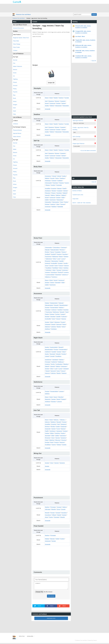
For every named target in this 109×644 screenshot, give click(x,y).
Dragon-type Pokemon (79, 144)
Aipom (55, 397)
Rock (14, 98)
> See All (93, 61)
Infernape (48, 509)
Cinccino (64, 440)
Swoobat (53, 316)
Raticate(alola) (55, 250)
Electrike (61, 397)
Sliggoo (48, 185)
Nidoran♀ (56, 420)
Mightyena (55, 256)
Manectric (48, 399)
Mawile (56, 98)
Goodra (53, 185)
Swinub (65, 191)
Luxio (59, 259)
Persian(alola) (54, 307)
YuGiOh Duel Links (78, 195)
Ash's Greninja (76, 137)
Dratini (58, 426)
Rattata (47, 303)
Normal (15, 60)
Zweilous (62, 178)
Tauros (52, 252)
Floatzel (63, 399)
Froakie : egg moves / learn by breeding (81, 129)
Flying (15, 89)
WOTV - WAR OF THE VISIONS (82, 203)
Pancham (55, 183)
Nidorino (47, 422)
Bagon (61, 256)
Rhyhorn (62, 250)
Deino (57, 178)
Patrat (64, 324)
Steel (14, 111)
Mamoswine (56, 202)
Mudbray (54, 206)
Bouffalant (55, 268)
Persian (47, 307)
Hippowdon (66, 106)
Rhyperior (48, 261)
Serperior (63, 438)
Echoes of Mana (77, 191)
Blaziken (66, 364)
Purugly (52, 178)
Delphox (47, 394)
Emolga (47, 442)
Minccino (58, 440)
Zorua (47, 266)
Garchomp (53, 200)
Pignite (66, 202)
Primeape (48, 310)
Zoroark (51, 266)
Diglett (57, 539)
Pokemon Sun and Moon (23, 14)
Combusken (59, 364)
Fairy (14, 114)
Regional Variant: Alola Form (21, 38)
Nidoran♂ (63, 420)
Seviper (58, 103)
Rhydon (47, 252)
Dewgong (51, 101)
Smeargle (48, 109)
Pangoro (61, 183)
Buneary (54, 401)
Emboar (47, 204)
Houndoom (48, 515)
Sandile (61, 261)
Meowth (56, 305)
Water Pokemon (18, 66)
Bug (14, 95)
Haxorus (66, 266)
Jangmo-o (65, 275)
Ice (14, 76)
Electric (15, 70)
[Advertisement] (54, 8)
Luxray (63, 259)
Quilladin (60, 181)
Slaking (53, 195)
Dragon (15, 105)
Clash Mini (75, 199)
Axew (56, 266)
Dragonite (48, 429)
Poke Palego (17, 44)
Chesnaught (48, 183)
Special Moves (17, 133)
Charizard (64, 247)
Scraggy (60, 263)
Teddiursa (61, 362)
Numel (47, 103)
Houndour (64, 513)
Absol (52, 322)
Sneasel (59, 507)
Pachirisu (57, 433)
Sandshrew (48, 360)
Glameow (57, 322)
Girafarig (60, 310)
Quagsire (63, 101)
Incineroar (48, 206)
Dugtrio (47, 347)
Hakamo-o (48, 277)
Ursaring (59, 254)
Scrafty (66, 263)
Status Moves (17, 137)
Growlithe (48, 188)
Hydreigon (48, 181)
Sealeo (47, 106)
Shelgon (66, 256)
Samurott (59, 324)
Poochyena (48, 256)
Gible (63, 197)
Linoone (61, 391)
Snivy (53, 438)
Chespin (54, 181)
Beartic (59, 327)
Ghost (15, 101)
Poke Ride (16, 41)
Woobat (47, 316)
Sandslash (55, 360)
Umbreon (54, 310)
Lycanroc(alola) (50, 275)
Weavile (62, 312)
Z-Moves (15, 124)
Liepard (63, 314)
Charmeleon (56, 247)
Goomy (67, 183)
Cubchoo (53, 327)
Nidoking (53, 422)
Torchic (53, 364)
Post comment (51, 597)
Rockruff (60, 272)
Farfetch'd (48, 352)
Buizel (58, 399)
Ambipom (48, 401)
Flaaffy (64, 188)
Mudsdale (60, 206)
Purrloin (57, 314)
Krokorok (47, 263)
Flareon (64, 252)
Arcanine (54, 188)
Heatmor (61, 98)
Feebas (47, 433)
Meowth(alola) (63, 305)
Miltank (54, 515)
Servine (58, 438)
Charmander (48, 247)
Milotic (52, 433)
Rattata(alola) (54, 303)
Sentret (53, 429)
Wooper (57, 101)
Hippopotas (58, 106)
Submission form (51, 619)
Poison (15, 82)
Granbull (53, 254)
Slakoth (65, 193)
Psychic (15, 92)
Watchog (47, 327)
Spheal (63, 103)
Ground (15, 85)
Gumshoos (54, 272)
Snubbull (47, 254)
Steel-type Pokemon (78, 121)
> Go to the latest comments (88, 151)
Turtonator (59, 185)
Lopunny (59, 401)
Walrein (52, 106)
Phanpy (53, 193)
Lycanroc (66, 272)
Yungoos (47, 272)
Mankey (61, 307)
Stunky (52, 282)
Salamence (49, 259)
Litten (58, 204)
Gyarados (58, 252)
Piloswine (48, 193)
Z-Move (15, 50)
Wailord (64, 195)
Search (94, 14)
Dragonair (64, 426)
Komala (67, 98)
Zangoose (64, 366)
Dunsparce (48, 176)
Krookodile (54, 263)
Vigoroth (47, 195)
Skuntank (58, 282)
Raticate (47, 250)
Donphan (59, 193)
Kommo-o (55, 277)
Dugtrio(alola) (54, 347)
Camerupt (52, 103)
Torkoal (54, 176)
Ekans (47, 98)
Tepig (62, 202)
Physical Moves (17, 130)
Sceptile (54, 352)
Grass (15, 73)
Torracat (63, 204)
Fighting (15, 79)
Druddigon (49, 268)
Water (15, 149)
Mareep (59, 188)
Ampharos (48, 191)
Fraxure (61, 266)
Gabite (47, 200)
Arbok (51, 98)
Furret (58, 429)
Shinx (55, 259)
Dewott (53, 324)
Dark (14, 108)
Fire (14, 63)
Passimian (58, 275)
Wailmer (58, 195)
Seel (46, 101)
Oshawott (48, 324)
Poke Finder (16, 47)
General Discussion (19, 28)
